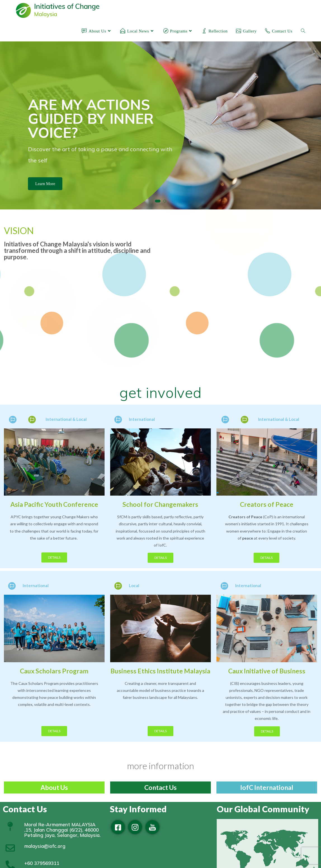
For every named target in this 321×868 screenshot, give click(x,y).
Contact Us (160, 787)
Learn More (45, 184)
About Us (54, 787)
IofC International (267, 787)
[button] (158, 201)
